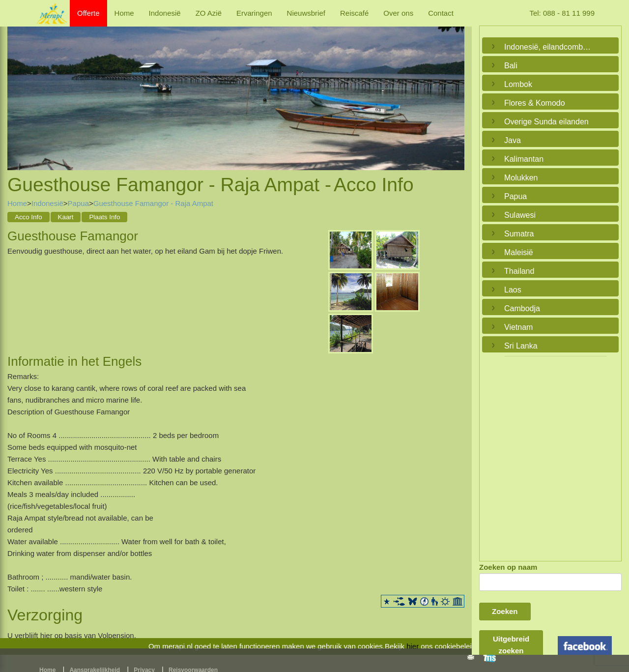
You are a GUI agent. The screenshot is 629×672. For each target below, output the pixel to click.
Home (124, 13)
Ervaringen (254, 13)
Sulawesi (520, 215)
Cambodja (522, 308)
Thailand (519, 271)
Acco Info (29, 217)
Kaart (66, 217)
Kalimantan (524, 159)
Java (513, 140)
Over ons (398, 13)
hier (413, 646)
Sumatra (519, 234)
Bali (511, 66)
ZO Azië (209, 13)
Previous (17, 88)
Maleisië (519, 252)
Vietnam (518, 327)
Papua (78, 203)
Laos (513, 290)
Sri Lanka (521, 346)
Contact (441, 13)
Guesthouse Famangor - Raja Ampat (153, 203)
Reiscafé (354, 13)
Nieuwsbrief (306, 13)
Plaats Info (104, 217)
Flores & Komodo (535, 103)
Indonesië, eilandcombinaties (548, 47)
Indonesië (165, 13)
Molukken (521, 178)
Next (455, 88)
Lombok (518, 84)
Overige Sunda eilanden (546, 122)
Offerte (88, 13)
